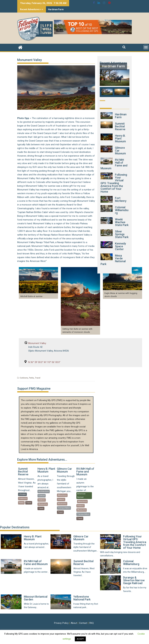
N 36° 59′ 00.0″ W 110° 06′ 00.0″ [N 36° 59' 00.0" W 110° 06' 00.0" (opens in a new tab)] (44, 362)
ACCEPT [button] (80, 639)
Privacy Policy (61, 623)
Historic (42, 500)
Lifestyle (22, 494)
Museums (43, 504)
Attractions (62, 495)
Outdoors (24, 378)
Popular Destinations (15, 527)
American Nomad (81, 495)
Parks (31, 378)
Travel (38, 378)
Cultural (42, 496)
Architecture (44, 491)
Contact (83, 623)
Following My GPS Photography (45, 415)
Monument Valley (37, 343)
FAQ (92, 623)
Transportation (64, 508)
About (74, 623)
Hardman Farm (56, 9)
